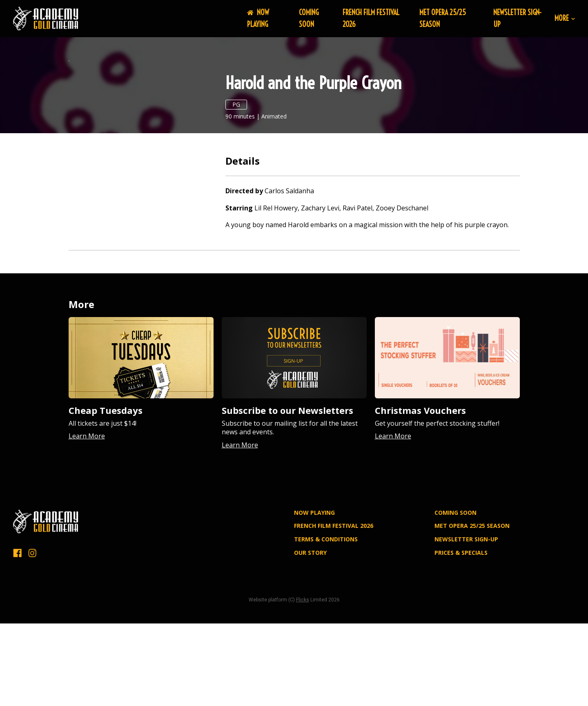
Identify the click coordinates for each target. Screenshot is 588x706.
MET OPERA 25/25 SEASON (472, 608)
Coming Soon (309, 18)
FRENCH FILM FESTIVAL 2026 (334, 608)
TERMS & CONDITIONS (326, 622)
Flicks (303, 682)
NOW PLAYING (258, 18)
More (565, 19)
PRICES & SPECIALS (461, 635)
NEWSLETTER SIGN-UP (466, 622)
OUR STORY (310, 635)
